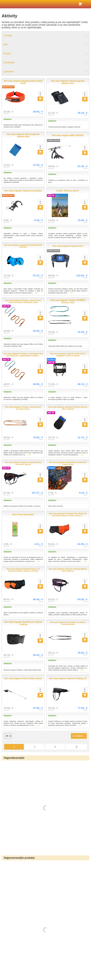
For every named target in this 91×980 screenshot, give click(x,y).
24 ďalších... (79, 736)
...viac (84, 238)
